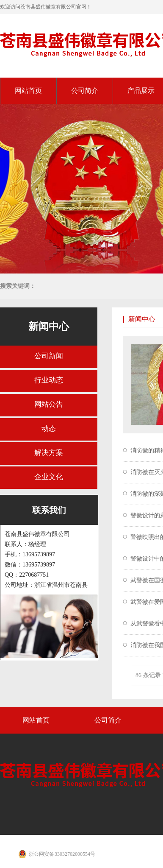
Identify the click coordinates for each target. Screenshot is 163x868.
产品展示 (141, 91)
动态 (49, 428)
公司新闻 (49, 356)
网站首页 (28, 91)
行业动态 (49, 380)
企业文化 (49, 477)
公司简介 (85, 91)
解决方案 (49, 453)
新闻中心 (49, 327)
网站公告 (49, 404)
